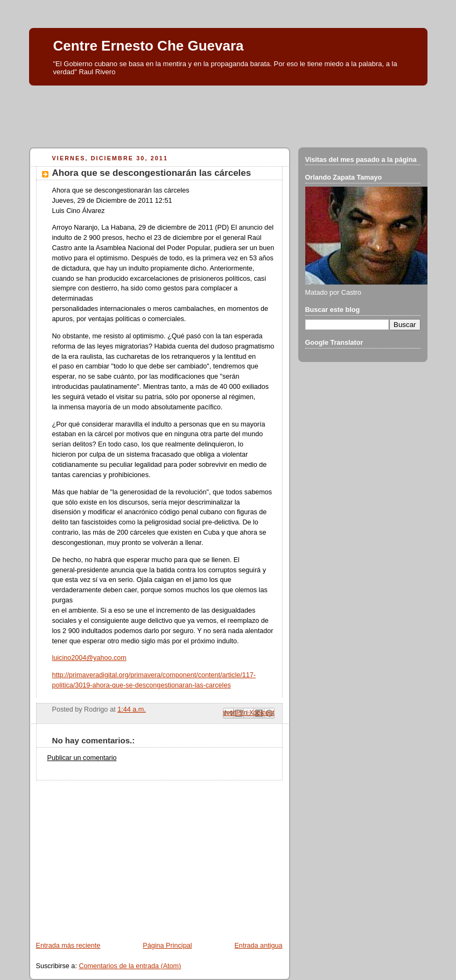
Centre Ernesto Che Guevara (149, 46)
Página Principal (167, 946)
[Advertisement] (228, 113)
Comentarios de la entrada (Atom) (130, 966)
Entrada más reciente (68, 946)
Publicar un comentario (82, 758)
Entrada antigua (258, 946)
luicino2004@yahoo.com (89, 658)
